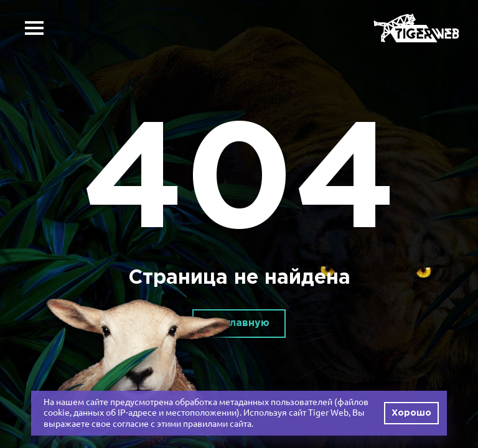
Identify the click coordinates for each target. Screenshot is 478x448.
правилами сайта (217, 424)
